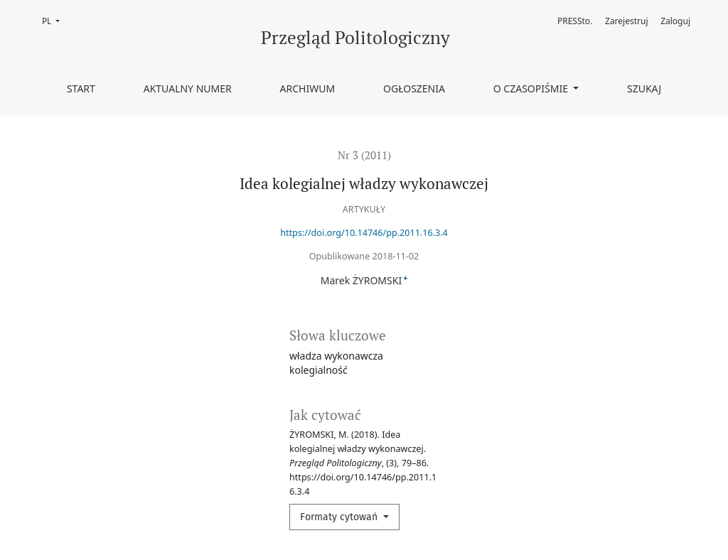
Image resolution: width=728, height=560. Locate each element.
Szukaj (644, 88)
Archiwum (308, 88)
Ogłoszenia (414, 88)
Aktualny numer (188, 88)
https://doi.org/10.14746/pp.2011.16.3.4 (364, 233)
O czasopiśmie (532, 88)
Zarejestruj (627, 21)
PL (55, 20)
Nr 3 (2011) (364, 155)
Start (81, 88)
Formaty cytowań (340, 517)
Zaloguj (675, 21)
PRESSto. (575, 21)
